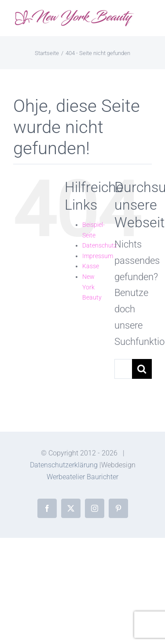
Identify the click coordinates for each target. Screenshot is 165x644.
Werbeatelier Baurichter (82, 477)
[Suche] (142, 369)
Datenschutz (100, 245)
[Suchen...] (123, 369)
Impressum (98, 256)
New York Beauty (92, 287)
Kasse (91, 266)
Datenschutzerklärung (64, 465)
